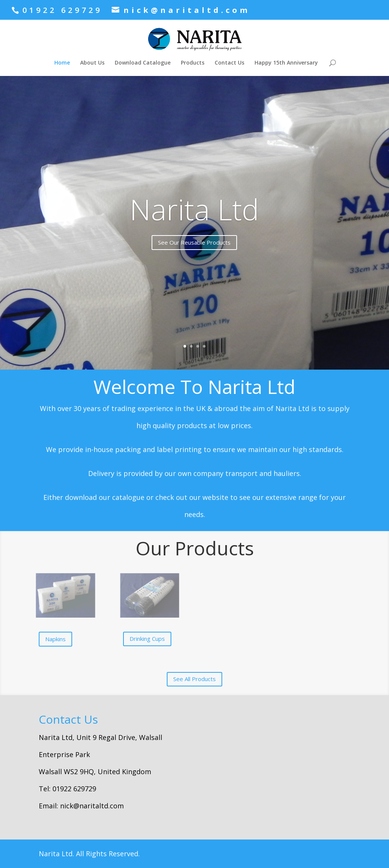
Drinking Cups (147, 639)
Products (193, 63)
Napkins (55, 639)
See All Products (194, 679)
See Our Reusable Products (194, 242)
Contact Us (229, 63)
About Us (92, 63)
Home (62, 63)
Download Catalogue (143, 63)
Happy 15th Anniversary (286, 63)
